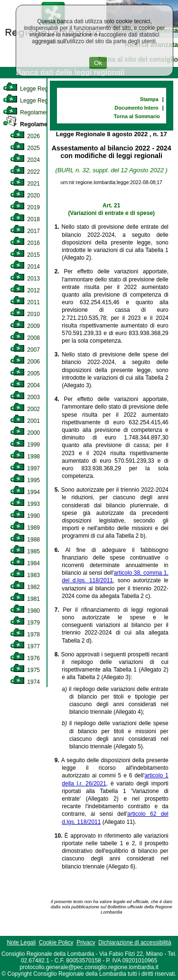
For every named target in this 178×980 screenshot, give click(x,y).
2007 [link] (25, 350)
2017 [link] (25, 231)
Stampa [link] (149, 99)
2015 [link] (25, 255)
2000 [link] (25, 433)
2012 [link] (25, 290)
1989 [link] (25, 528)
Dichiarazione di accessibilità (135, 943)
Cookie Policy (56, 943)
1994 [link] (25, 492)
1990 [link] (25, 516)
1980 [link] (25, 611)
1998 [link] (25, 457)
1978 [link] (25, 635)
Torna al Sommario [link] (137, 116)
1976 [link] (25, 658)
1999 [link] (25, 445)
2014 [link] (25, 267)
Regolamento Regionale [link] (44, 124)
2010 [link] (25, 314)
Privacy (86, 943)
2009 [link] (25, 326)
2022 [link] (25, 172)
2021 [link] (25, 184)
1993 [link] (25, 504)
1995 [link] (25, 480)
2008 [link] (25, 338)
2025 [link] (25, 148)
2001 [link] (25, 421)
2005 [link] (25, 373)
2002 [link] (25, 409)
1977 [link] (25, 646)
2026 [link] (25, 136)
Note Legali (21, 943)
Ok (98, 63)
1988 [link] (25, 540)
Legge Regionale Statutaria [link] (46, 101)
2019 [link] (25, 207)
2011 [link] (25, 302)
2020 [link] (25, 196)
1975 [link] (25, 670)
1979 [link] (25, 623)
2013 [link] (25, 279)
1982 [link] (25, 587)
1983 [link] (25, 575)
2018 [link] (25, 219)
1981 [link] (25, 599)
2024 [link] (25, 160)
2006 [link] (25, 362)
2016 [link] (25, 243)
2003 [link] (25, 397)
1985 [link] (25, 551)
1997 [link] (25, 468)
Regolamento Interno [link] (38, 112)
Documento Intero (136, 108)
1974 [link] (25, 682)
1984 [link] (25, 563)
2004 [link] (25, 385)
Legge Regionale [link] (33, 89)
